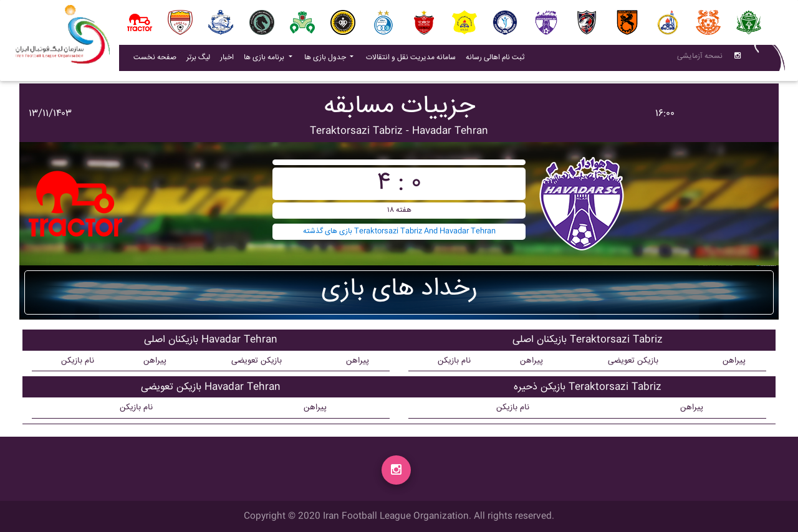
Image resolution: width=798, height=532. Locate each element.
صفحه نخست (155, 60)
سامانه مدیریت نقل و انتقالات (413, 60)
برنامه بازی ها (265, 60)
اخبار (229, 60)
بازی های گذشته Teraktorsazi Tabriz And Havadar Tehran (399, 231)
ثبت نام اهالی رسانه (498, 60)
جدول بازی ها (326, 60)
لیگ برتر (198, 60)
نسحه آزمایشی (700, 59)
